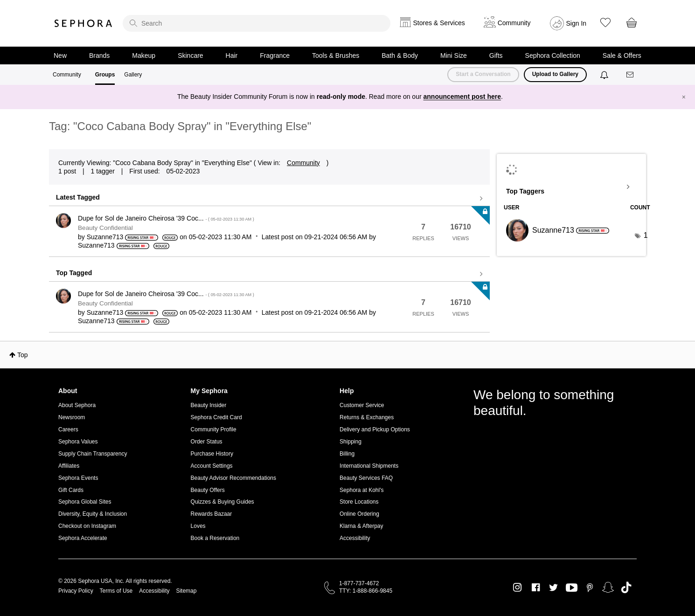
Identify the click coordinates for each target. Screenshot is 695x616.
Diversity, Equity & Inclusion (93, 514)
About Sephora (77, 405)
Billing (347, 454)
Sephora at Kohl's (361, 490)
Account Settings (212, 466)
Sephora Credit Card (216, 417)
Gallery (133, 75)
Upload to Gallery (555, 74)
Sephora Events (78, 478)
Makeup (144, 55)
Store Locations (359, 502)
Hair (232, 55)
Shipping (351, 442)
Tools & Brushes (336, 55)
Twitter (553, 588)
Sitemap (186, 591)
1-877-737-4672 (359, 583)
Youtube (572, 588)
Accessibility (355, 538)
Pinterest (590, 588)
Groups (105, 75)
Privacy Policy (76, 591)
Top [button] (23, 355)
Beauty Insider (209, 405)
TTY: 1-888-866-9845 (366, 591)
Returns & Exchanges (367, 417)
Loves (198, 526)
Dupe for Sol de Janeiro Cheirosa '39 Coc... (166, 218)
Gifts (496, 55)
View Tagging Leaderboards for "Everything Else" (571, 187)
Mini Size (454, 55)
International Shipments (369, 466)
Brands (99, 55)
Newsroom (72, 417)
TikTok (626, 588)
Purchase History (212, 454)
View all (269, 199)
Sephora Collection (553, 55)
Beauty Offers (208, 490)
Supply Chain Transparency (93, 454)
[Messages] (631, 75)
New (60, 55)
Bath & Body (400, 55)
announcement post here (462, 97)
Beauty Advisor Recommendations (233, 478)
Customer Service (362, 405)
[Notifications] (605, 75)
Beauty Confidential (105, 228)
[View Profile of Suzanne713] (105, 237)
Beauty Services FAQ (366, 478)
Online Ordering (359, 514)
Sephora (83, 23)
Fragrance (275, 55)
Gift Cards (71, 490)
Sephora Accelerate (83, 538)
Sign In (577, 23)
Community (67, 75)
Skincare (190, 55)
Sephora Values (78, 442)
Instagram (518, 588)
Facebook (536, 588)
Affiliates (69, 466)
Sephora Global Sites (85, 502)
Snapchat (608, 588)
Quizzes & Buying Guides (222, 502)
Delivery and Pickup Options (375, 429)
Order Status (207, 442)
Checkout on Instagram (87, 526)
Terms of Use (116, 591)
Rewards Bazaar (212, 514)
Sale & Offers (622, 55)
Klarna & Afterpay (361, 526)
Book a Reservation (215, 538)
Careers (68, 429)
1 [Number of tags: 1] (646, 235)
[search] (257, 23)
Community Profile (214, 429)
